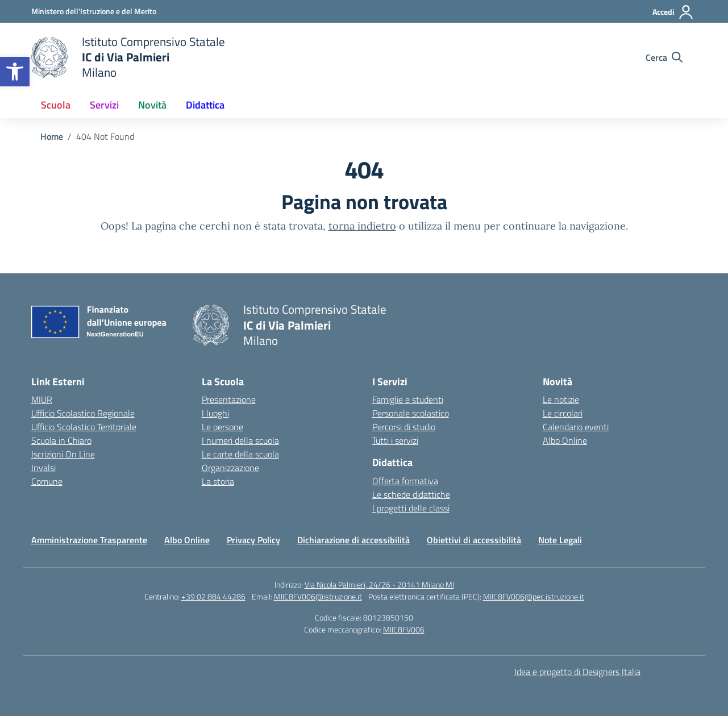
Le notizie (561, 399)
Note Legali (560, 540)
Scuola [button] (56, 105)
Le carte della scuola (240, 454)
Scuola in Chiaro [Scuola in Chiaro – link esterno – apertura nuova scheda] (61, 440)
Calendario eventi (576, 427)
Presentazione (229, 399)
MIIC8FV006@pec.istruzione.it (534, 596)
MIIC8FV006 (404, 629)
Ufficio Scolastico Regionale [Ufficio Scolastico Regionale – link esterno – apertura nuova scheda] (83, 413)
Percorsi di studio (404, 427)
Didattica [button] (205, 105)
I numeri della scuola (240, 440)
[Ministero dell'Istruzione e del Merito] (94, 11)
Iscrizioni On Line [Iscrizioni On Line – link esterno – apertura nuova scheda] (63, 454)
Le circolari (563, 413)
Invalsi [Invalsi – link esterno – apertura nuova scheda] (43, 468)
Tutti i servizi (395, 440)
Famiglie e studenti (408, 399)
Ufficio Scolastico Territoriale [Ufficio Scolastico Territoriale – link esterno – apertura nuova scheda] (84, 427)
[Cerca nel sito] (664, 57)
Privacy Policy (253, 540)
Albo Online (565, 440)
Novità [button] (152, 105)
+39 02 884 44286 (213, 596)
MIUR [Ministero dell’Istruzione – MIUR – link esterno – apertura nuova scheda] (42, 399)
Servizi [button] (104, 105)
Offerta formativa (405, 481)
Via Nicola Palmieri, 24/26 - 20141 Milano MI (379, 584)
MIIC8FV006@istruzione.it (318, 596)
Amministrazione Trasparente (89, 540)
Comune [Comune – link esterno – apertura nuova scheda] (47, 481)
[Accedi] (673, 12)
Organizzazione (230, 468)
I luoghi (215, 413)
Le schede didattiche (411, 494)
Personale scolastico (411, 413)
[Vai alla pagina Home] (52, 136)
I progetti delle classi (411, 508)
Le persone (222, 427)
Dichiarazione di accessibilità (353, 540)
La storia (218, 481)
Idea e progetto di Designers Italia (577, 672)
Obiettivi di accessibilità (474, 540)
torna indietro (362, 226)
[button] (15, 72)
